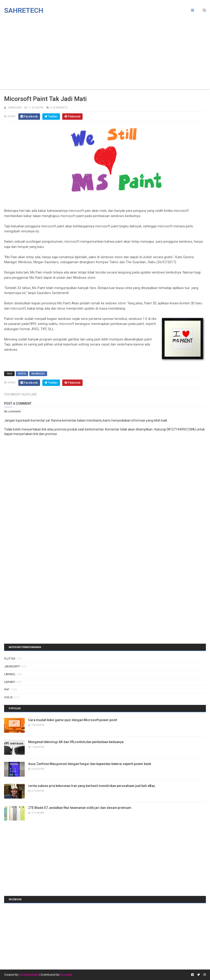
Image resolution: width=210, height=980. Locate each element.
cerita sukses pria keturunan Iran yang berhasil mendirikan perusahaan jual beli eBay (92, 786)
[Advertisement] (105, 53)
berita (22, 374)
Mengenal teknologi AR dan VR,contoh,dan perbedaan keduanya (76, 742)
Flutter (10, 659)
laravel (10, 674)
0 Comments (59, 108)
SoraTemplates (29, 975)
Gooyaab (66, 975)
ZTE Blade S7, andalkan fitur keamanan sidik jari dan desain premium (80, 808)
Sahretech (24, 10)
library (10, 682)
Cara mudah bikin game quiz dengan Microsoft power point (73, 720)
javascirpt (12, 667)
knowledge (38, 374)
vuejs (8, 697)
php (7, 690)
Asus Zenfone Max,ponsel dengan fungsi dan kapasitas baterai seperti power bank (90, 764)
